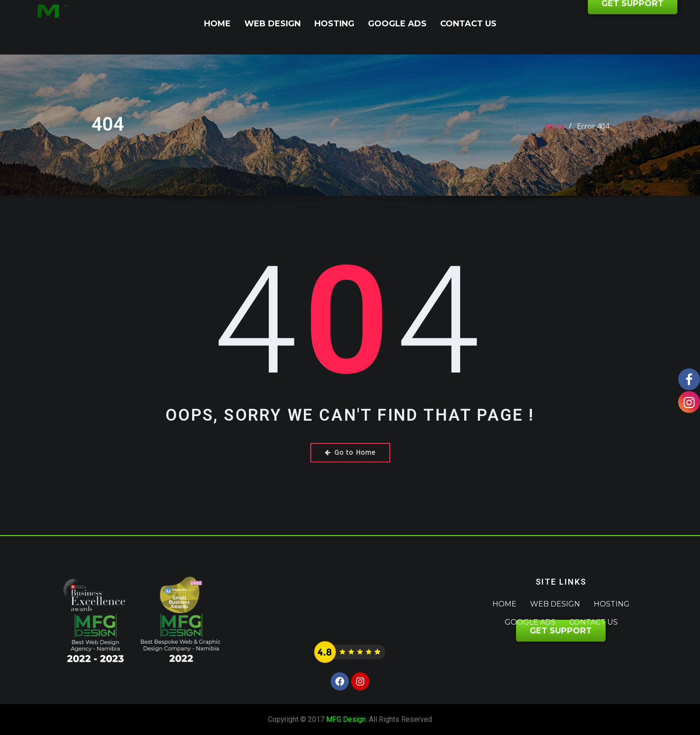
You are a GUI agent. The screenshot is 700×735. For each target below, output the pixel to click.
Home (217, 24)
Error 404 (593, 134)
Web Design (273, 24)
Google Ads (397, 24)
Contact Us (468, 24)
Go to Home (350, 452)
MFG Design (346, 719)
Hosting (334, 24)
